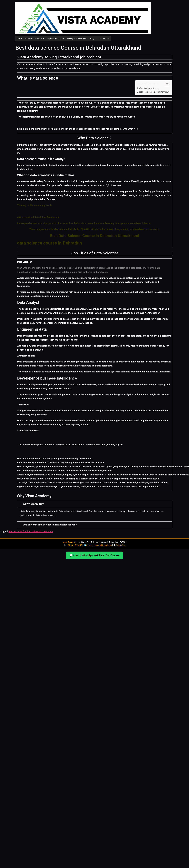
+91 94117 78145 (74, 545)
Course (40, 38)
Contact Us (104, 38)
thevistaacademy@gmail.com (99, 545)
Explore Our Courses (56, 38)
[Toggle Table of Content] (166, 84)
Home (19, 38)
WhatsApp (121, 545)
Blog (94, 38)
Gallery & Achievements (77, 38)
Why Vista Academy (34, 504)
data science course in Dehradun (154, 92)
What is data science (149, 88)
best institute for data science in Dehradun (31, 532)
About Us (29, 38)
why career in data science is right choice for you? (50, 525)
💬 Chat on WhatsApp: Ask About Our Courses (94, 555)
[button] (95, 504)
